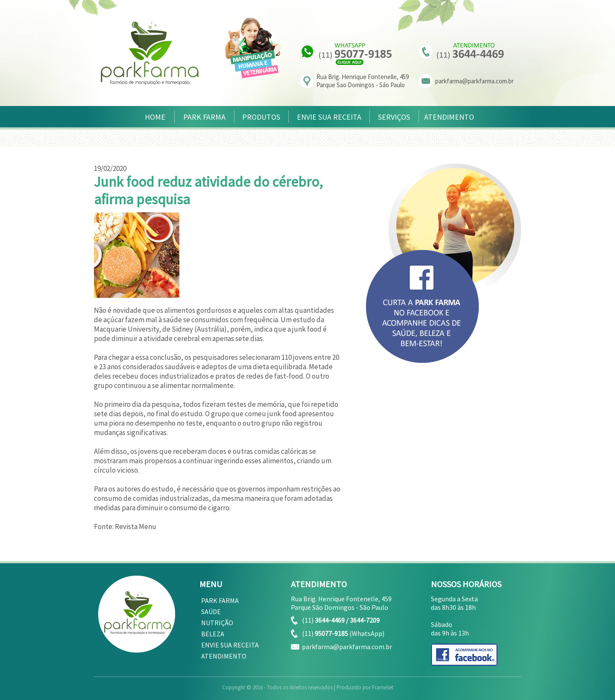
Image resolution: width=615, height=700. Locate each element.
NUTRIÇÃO (217, 623)
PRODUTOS (261, 117)
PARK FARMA (204, 117)
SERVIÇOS (394, 117)
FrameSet (383, 687)
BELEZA (213, 634)
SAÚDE (211, 612)
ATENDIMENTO (449, 117)
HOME (155, 117)
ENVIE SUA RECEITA (329, 117)
